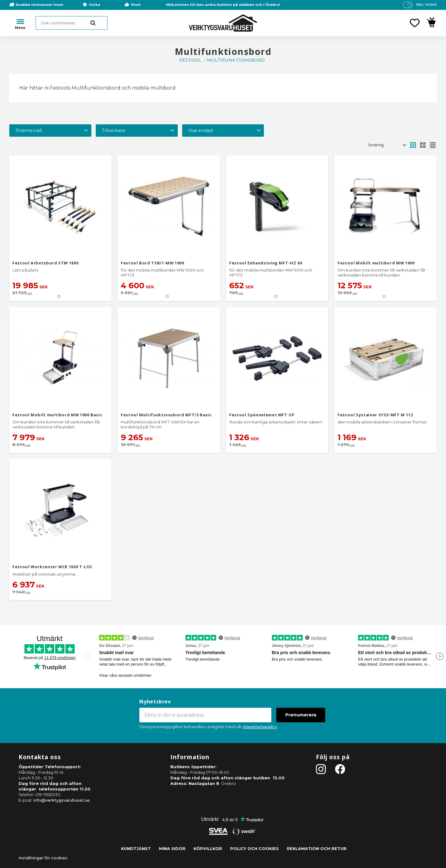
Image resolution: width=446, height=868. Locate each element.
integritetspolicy (260, 727)
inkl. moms (426, 5)
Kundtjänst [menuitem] (136, 849)
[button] (415, 23)
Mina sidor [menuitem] (172, 849)
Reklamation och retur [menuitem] (317, 849)
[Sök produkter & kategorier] (72, 23)
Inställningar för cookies (43, 858)
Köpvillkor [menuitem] (208, 849)
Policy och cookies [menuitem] (254, 849)
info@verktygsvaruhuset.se (62, 800)
